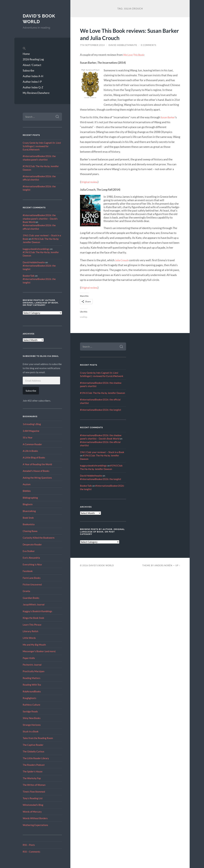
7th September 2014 (93, 45)
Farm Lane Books (32, 578)
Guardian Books (31, 598)
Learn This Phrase (32, 625)
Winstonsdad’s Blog (33, 805)
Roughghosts (30, 698)
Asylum (27, 484)
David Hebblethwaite (34, 262)
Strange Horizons (32, 725)
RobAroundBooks (32, 691)
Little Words (29, 638)
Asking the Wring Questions (37, 478)
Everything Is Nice (32, 564)
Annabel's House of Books (36, 471)
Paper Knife (29, 658)
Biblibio (27, 491)
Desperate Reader (32, 544)
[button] (42, 49)
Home (26, 54)
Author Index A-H (33, 76)
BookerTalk (29, 276)
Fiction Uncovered (32, 584)
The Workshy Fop (32, 778)
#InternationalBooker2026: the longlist (101, 410)
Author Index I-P (32, 82)
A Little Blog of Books (34, 457)
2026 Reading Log (33, 59)
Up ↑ (178, 565)
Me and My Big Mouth (34, 645)
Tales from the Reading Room (38, 738)
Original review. (90, 182)
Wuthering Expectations (35, 825)
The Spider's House (33, 771)
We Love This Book (135, 55)
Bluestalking (29, 511)
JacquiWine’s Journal (34, 604)
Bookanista (29, 524)
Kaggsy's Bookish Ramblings (37, 611)
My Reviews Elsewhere (36, 93)
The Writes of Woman (34, 785)
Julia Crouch (123, 260)
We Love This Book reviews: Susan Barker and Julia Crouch (127, 34)
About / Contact (32, 65)
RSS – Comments (31, 852)
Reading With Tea (32, 685)
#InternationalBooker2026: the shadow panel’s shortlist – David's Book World (40, 219)
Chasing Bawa (30, 531)
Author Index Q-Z (33, 87)
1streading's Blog (32, 424)
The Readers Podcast (34, 765)
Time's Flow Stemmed (34, 792)
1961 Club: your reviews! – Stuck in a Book (102, 452)
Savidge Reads (30, 711)
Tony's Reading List (33, 798)
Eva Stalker (29, 551)
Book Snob (28, 518)
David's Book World (40, 19)
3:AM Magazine (31, 431)
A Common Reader (32, 444)
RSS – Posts (29, 845)
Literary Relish (30, 631)
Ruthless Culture (31, 705)
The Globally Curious (34, 751)
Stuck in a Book (31, 731)
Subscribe (28, 70)
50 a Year (28, 437)
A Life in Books (30, 451)
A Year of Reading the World (37, 464)
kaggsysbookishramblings (36, 249)
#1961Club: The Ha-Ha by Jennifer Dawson (102, 393)
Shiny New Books (32, 718)
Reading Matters (32, 678)
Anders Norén (163, 565)
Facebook (28, 571)
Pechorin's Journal (32, 665)
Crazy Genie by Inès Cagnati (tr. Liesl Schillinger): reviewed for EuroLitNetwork (42, 146)
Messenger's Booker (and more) (39, 651)
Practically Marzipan (34, 671)
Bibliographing (30, 498)
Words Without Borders (35, 818)
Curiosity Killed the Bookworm (39, 538)
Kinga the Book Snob (33, 618)
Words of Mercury (32, 812)
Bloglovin (28, 504)
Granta (26, 591)
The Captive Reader (33, 745)
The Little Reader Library (36, 758)
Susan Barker (169, 117)
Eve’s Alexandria (31, 558)
